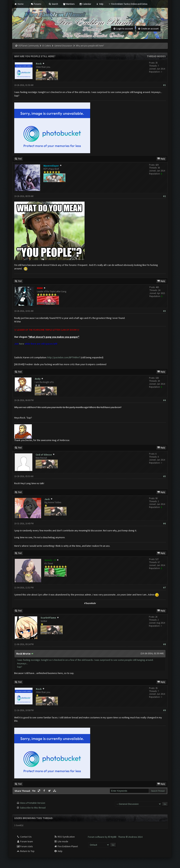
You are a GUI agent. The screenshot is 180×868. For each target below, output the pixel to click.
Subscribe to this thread (33, 808)
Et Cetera (47, 46)
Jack (47, 499)
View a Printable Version (33, 803)
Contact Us (24, 837)
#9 (164, 710)
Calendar (85, 4)
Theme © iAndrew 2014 (130, 837)
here (22, 344)
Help (99, 4)
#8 (164, 644)
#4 (164, 400)
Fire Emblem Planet (66, 846)
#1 (164, 85)
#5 (164, 476)
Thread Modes (156, 56)
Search (53, 4)
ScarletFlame (48, 618)
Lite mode (61, 841)
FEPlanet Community (29, 46)
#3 (164, 311)
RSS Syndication (64, 837)
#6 (164, 524)
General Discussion (63, 46)
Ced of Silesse (44, 455)
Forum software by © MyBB (102, 837)
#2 (164, 196)
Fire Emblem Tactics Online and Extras (128, 4)
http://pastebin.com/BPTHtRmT (64, 357)
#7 (164, 588)
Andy (38, 379)
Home (19, 4)
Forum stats (25, 846)
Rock (39, 64)
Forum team (25, 841)
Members (69, 4)
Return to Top (25, 851)
